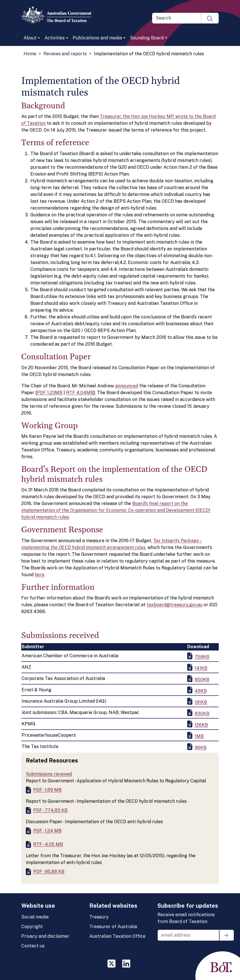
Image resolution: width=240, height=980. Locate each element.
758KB (202, 657)
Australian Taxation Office (117, 936)
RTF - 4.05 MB (48, 844)
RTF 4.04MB (80, 393)
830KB (202, 714)
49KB (201, 691)
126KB (201, 725)
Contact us (33, 946)
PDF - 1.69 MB (47, 790)
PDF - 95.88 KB (49, 872)
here (39, 575)
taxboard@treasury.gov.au (175, 605)
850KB (202, 680)
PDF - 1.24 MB (47, 831)
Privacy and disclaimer (45, 936)
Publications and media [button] (97, 38)
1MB (199, 736)
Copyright (32, 927)
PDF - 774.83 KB (50, 810)
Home (30, 54)
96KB (201, 748)
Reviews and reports (65, 54)
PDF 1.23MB (50, 393)
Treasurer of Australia (113, 927)
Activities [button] (55, 38)
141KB (201, 668)
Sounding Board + (149, 38)
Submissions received (49, 774)
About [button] (30, 38)
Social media (35, 917)
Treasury (99, 917)
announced (127, 386)
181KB (201, 702)
